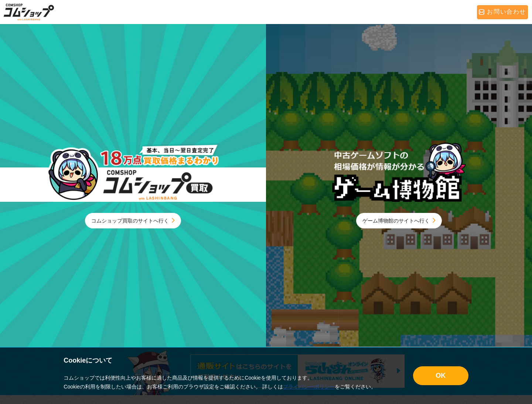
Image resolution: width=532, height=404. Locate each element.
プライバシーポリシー (309, 387)
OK (441, 376)
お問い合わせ (502, 12)
